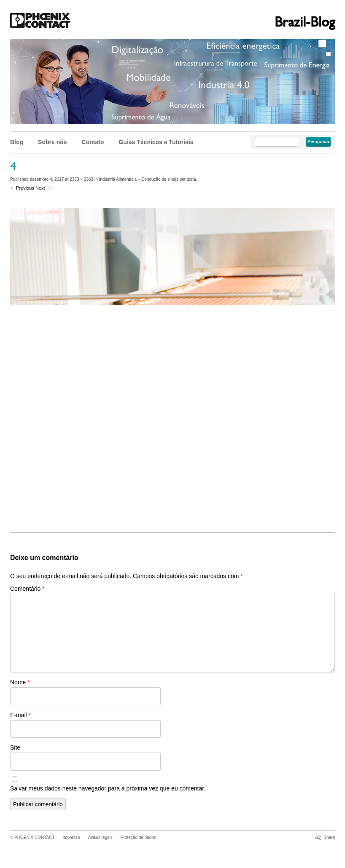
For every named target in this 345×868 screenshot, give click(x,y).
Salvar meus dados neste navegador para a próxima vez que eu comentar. (108, 788)
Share (329, 837)
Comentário (27, 589)
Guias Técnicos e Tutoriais (156, 142)
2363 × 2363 (81, 179)
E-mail (20, 715)
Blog (17, 142)
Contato (93, 142)
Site (15, 747)
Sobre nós (52, 142)
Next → (43, 188)
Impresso (71, 837)
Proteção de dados (138, 837)
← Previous (22, 188)
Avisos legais (100, 837)
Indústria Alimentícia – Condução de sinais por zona (147, 179)
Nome (20, 682)
